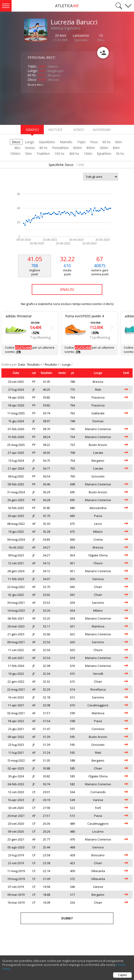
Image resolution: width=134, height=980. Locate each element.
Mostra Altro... (36, 85)
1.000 (80, 165)
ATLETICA (67, 6)
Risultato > (35, 364)
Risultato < (53, 364)
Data (22, 364)
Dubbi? (67, 918)
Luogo (67, 364)
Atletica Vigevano (65, 28)
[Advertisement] (58, 108)
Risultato (46, 373)
